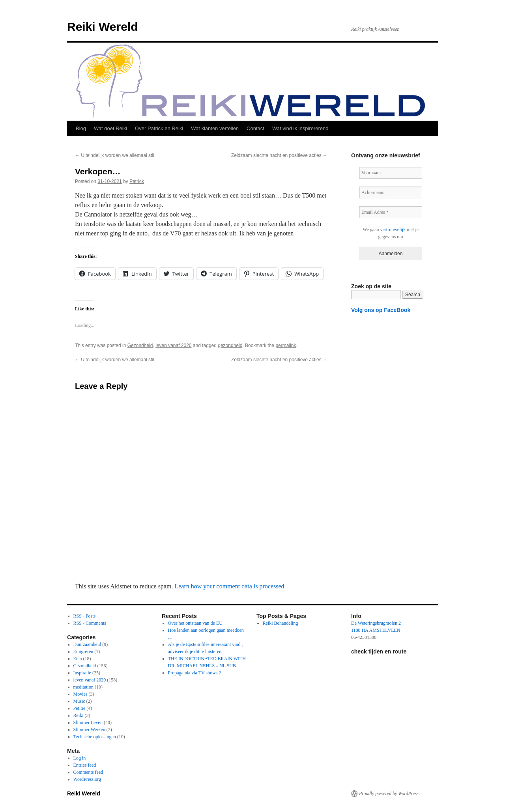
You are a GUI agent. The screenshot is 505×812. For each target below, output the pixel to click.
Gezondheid (140, 345)
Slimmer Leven (88, 722)
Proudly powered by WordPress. (389, 793)
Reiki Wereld (103, 27)
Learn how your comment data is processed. (230, 586)
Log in (80, 758)
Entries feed (85, 765)
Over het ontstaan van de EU (195, 623)
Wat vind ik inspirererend (300, 128)
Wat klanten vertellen (215, 128)
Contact (255, 128)
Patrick (137, 181)
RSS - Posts (85, 616)
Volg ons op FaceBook (381, 310)
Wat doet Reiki (110, 128)
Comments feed (88, 772)
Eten (78, 659)
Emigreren (83, 651)
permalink (286, 345)
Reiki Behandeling (281, 623)
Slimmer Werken (89, 730)
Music (79, 701)
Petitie (79, 708)
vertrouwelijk (393, 230)
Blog (81, 128)
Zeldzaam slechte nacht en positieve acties (279, 155)
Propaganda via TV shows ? (195, 673)
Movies (80, 694)
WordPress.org (87, 779)
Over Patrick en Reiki (159, 128)
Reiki (79, 715)
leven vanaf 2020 (173, 345)
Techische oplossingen (95, 737)
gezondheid (230, 345)
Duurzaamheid (87, 644)
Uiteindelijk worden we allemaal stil (115, 155)
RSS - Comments (90, 623)
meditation (83, 687)
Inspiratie (82, 673)
